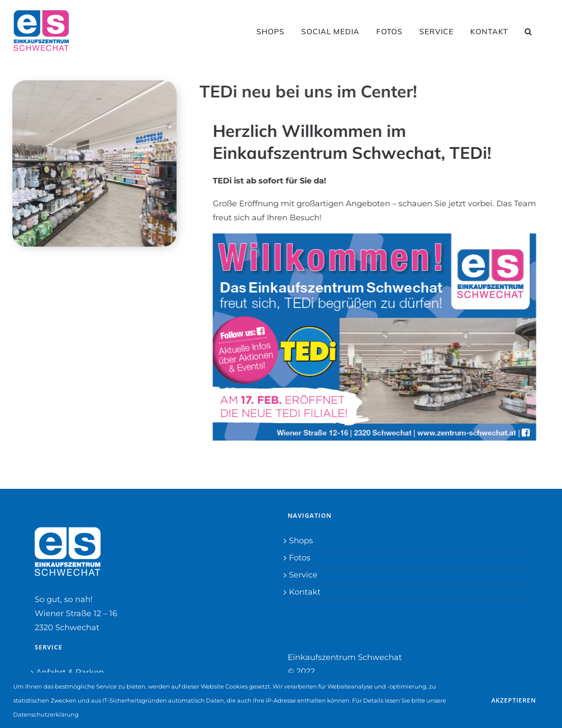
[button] (528, 31)
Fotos (300, 558)
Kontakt (305, 592)
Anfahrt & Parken (70, 672)
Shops (301, 541)
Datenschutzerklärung (46, 714)
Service (303, 575)
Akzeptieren (514, 700)
